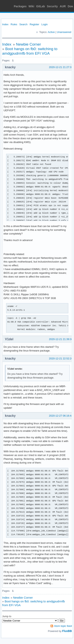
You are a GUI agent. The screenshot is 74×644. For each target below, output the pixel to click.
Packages (20, 6)
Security (52, 6)
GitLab (40, 6)
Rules (14, 24)
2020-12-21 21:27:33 (61, 67)
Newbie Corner (29, 44)
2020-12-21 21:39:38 (61, 339)
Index (5, 24)
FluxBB (67, 631)
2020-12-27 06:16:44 (61, 416)
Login (45, 24)
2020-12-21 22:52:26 (61, 358)
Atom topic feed (63, 626)
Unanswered (64, 32)
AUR (63, 6)
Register (34, 24)
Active (51, 32)
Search (23, 24)
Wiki (31, 6)
